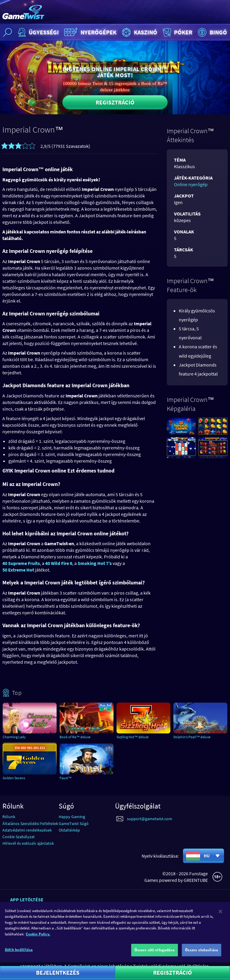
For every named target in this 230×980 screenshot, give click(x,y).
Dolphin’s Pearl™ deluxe (192, 737)
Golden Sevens (14, 778)
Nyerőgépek (90, 32)
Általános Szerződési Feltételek (30, 823)
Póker (177, 32)
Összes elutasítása (202, 953)
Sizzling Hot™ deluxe (133, 737)
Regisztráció (115, 102)
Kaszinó (139, 32)
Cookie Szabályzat (19, 837)
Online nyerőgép (191, 184)
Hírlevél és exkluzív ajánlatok (28, 843)
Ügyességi (38, 32)
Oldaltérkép (69, 830)
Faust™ (66, 778)
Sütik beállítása (19, 953)
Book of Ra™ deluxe (75, 737)
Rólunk (9, 817)
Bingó (212, 32)
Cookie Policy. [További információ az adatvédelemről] (38, 937)
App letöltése (27, 900)
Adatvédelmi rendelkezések (27, 830)
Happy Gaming (72, 817)
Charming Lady (14, 737)
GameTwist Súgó (74, 823)
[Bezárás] (220, 914)
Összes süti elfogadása (155, 953)
